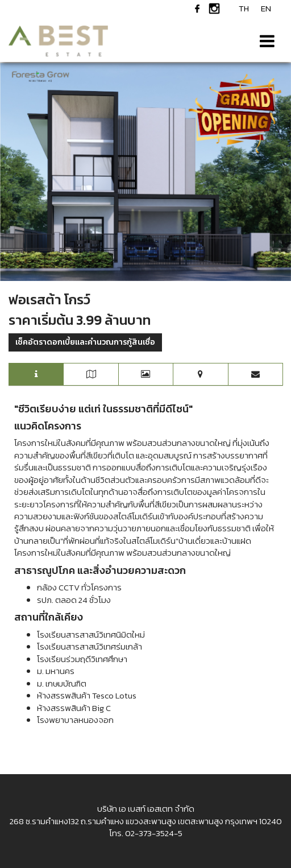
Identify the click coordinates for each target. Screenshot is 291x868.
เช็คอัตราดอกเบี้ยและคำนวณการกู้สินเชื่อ (85, 342)
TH (244, 9)
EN (266, 9)
